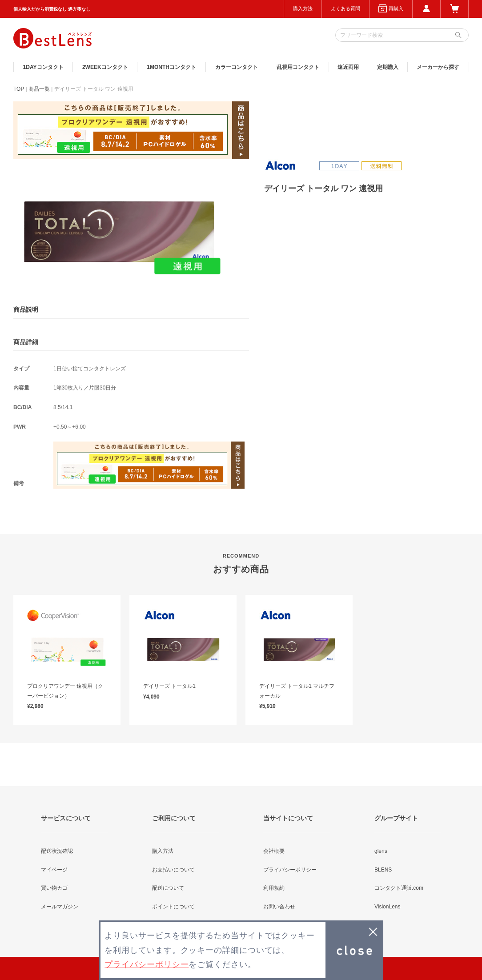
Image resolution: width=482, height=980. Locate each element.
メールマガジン (60, 907)
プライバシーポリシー (290, 870)
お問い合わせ (279, 907)
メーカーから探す (438, 67)
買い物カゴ (54, 888)
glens (381, 851)
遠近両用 (348, 67)
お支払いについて (173, 870)
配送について (168, 888)
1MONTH (171, 67)
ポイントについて (173, 907)
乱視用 (298, 67)
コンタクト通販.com (399, 888)
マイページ (54, 870)
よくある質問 (345, 8)
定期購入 (388, 67)
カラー (237, 67)
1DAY (43, 67)
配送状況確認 (57, 851)
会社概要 (274, 851)
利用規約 (274, 888)
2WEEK (105, 67)
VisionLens (388, 907)
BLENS (383, 870)
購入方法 (303, 8)
